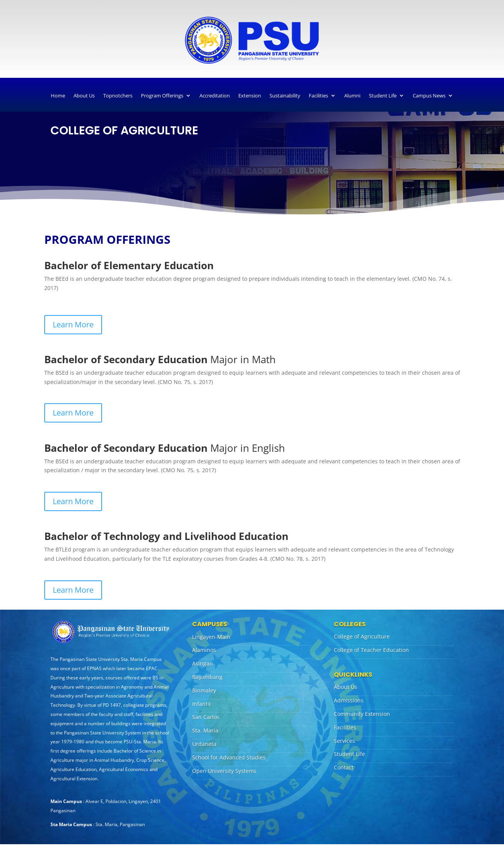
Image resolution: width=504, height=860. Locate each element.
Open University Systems (224, 771)
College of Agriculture (362, 636)
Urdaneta (204, 744)
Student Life (383, 96)
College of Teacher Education (371, 650)
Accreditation (215, 96)
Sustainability (285, 96)
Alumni (352, 96)
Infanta (201, 704)
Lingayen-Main (211, 637)
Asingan (203, 663)
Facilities (318, 96)
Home (58, 96)
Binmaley (204, 690)
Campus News (429, 96)
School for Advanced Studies (229, 757)
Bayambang (207, 677)
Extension (250, 96)
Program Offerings (162, 96)
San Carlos (206, 717)
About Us (84, 96)
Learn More (73, 324)
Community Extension (362, 714)
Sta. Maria (205, 730)
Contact (344, 767)
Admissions (349, 700)
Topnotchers (118, 96)
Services (344, 741)
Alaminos (204, 650)
